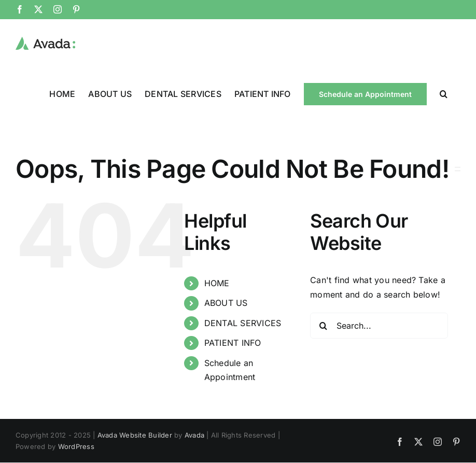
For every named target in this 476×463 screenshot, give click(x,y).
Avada (194, 435)
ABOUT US (226, 303)
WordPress (76, 446)
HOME (217, 283)
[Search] (323, 326)
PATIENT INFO (233, 343)
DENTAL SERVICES (243, 323)
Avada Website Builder (135, 435)
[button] (444, 93)
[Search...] (379, 326)
